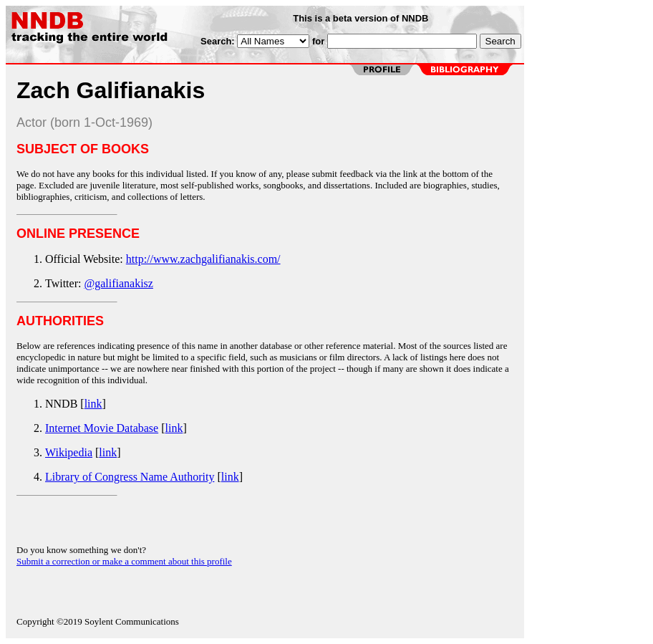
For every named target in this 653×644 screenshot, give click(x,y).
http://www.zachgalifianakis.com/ (203, 259)
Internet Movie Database (102, 428)
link (93, 404)
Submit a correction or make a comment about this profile (124, 561)
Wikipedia (69, 452)
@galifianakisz (118, 283)
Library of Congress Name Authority (130, 477)
